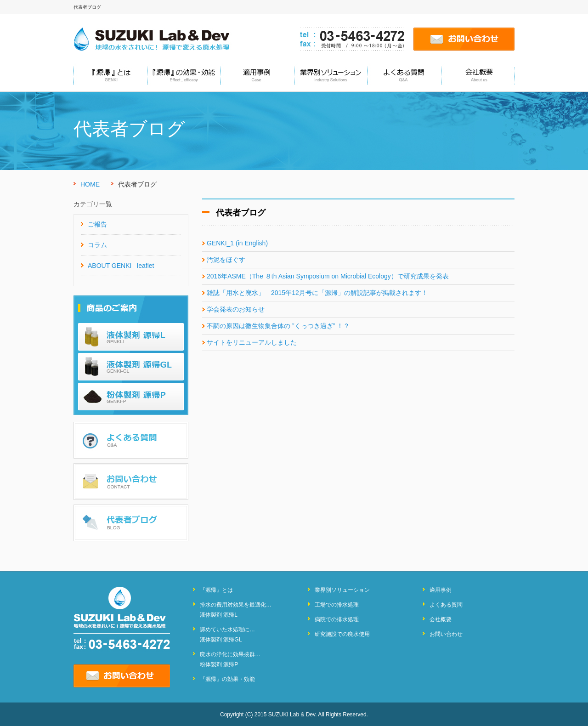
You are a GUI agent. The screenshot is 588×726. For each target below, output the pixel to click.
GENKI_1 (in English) (237, 243)
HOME (90, 184)
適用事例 (441, 590)
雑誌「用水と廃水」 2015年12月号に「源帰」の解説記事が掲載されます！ (317, 293)
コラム (97, 245)
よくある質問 (446, 605)
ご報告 (97, 224)
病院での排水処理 (337, 619)
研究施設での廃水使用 (342, 634)
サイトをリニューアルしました (252, 342)
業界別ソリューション (342, 590)
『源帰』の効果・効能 (227, 679)
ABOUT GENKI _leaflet (121, 266)
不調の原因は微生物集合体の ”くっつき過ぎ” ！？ (278, 326)
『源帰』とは (216, 590)
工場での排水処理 (337, 605)
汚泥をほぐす (226, 260)
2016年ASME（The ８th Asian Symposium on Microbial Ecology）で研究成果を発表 (328, 276)
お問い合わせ (446, 634)
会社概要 (441, 619)
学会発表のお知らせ (236, 309)
